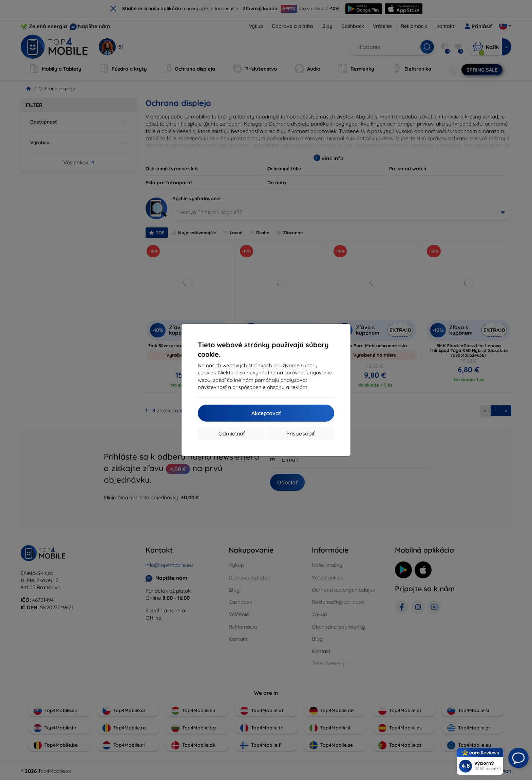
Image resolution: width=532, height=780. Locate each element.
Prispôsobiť (300, 433)
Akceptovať (266, 413)
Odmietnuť (232, 433)
